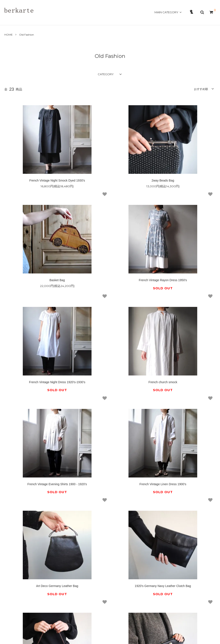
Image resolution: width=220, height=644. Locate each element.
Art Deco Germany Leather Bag (180, 354)
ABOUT (24, 20)
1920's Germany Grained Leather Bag (110, 447)
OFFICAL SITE (199, 20)
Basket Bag (180, 170)
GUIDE (61, 20)
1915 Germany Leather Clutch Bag (180, 447)
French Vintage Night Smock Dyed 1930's (39, 170)
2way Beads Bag (110, 170)
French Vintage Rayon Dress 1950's (40, 261)
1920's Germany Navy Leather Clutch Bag (40, 447)
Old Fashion (27, 35)
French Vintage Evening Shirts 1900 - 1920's (39, 354)
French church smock (180, 261)
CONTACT (78, 20)
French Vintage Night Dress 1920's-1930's (110, 261)
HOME (9, 20)
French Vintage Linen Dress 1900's (110, 354)
